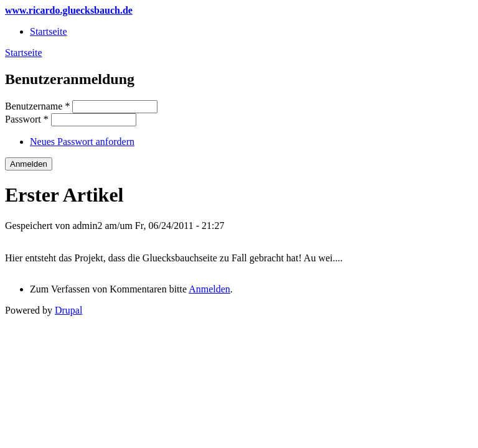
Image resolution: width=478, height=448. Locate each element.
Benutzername (37, 106)
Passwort (27, 119)
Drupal (68, 310)
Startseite (49, 31)
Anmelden (209, 289)
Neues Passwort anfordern (82, 142)
